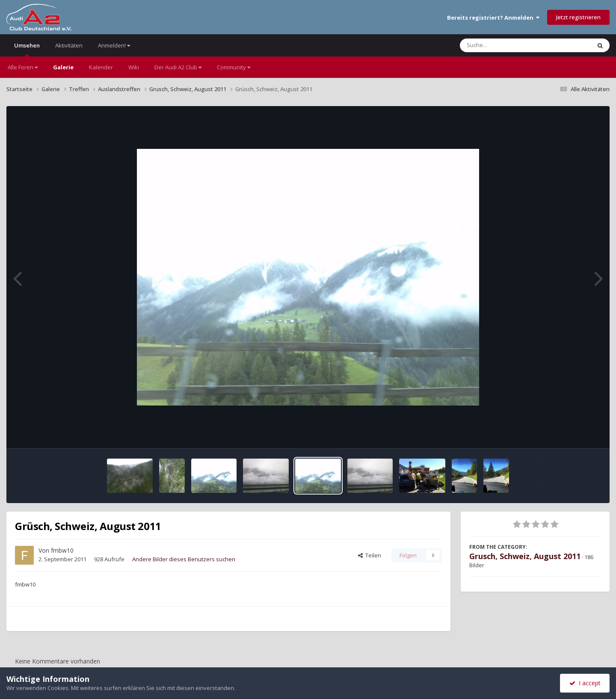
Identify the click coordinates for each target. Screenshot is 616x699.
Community (234, 67)
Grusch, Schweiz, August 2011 (525, 556)
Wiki (134, 67)
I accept (585, 683)
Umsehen (27, 49)
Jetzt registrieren (578, 17)
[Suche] (508, 45)
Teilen (370, 555)
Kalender (101, 67)
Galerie (63, 67)
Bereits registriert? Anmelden (493, 18)
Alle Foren (23, 67)
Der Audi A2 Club (178, 67)
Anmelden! (114, 45)
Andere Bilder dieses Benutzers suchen (184, 559)
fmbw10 (62, 550)
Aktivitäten (69, 45)
